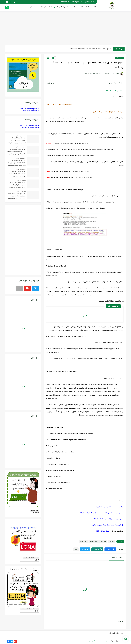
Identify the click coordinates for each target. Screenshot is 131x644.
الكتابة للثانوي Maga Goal (31, 127)
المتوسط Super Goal (81, 7)
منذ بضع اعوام (20, 136)
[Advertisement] (65, 28)
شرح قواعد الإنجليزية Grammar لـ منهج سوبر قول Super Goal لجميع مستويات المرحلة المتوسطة (17, 163)
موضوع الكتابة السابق (114, 91)
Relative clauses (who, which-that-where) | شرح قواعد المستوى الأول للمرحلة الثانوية (17, 174)
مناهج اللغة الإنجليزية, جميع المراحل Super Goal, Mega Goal (90, 49)
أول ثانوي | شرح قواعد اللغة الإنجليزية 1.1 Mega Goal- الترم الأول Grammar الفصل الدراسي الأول (17, 197)
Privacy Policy (65, 2)
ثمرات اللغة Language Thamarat (98, 641)
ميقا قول (119, 58)
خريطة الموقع (90, 2)
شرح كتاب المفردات (116, 633)
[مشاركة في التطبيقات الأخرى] (76, 549)
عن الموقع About (77, 2)
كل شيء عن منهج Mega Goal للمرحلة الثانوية (108, 525)
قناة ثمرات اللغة (103, 531)
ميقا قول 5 (103, 542)
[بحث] (7, 7)
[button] (110, 549)
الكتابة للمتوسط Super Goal (29, 125)
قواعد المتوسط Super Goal (30, 108)
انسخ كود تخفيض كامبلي (31, 558)
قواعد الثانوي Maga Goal (31, 110)
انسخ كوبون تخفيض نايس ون (30, 609)
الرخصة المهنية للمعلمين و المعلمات (38, 7)
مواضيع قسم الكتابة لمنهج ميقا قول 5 (110, 507)
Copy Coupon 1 (35, 511)
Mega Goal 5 (84, 542)
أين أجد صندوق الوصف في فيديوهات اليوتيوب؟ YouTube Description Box (17, 185)
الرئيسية (93, 7)
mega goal (93, 542)
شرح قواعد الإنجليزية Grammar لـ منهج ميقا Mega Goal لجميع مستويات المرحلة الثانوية (17, 141)
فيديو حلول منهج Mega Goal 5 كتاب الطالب (108, 519)
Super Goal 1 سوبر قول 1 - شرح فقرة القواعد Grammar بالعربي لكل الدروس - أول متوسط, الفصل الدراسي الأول (16, 152)
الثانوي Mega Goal (63, 7)
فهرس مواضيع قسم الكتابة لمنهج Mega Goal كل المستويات (102, 513)
